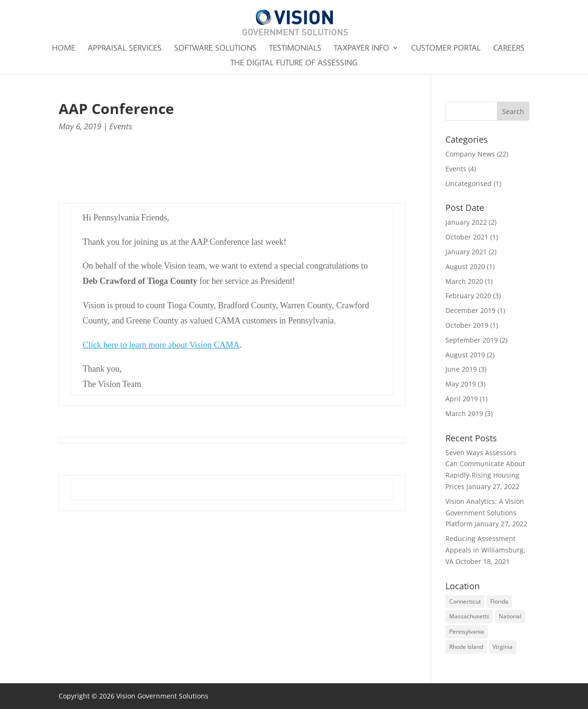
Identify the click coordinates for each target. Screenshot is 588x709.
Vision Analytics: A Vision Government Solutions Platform (485, 513)
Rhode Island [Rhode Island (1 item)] (466, 647)
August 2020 (465, 266)
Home (64, 49)
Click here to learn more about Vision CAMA (161, 345)
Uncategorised (469, 183)
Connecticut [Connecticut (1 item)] (465, 601)
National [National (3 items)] (510, 616)
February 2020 (468, 296)
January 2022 (466, 222)
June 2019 (461, 369)
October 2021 (467, 237)
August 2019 (465, 355)
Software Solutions (215, 49)
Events (121, 126)
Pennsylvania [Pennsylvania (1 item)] (467, 631)
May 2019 (461, 384)
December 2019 (470, 310)
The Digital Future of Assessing (294, 63)
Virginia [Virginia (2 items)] (503, 647)
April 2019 (462, 399)
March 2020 (464, 281)
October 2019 (467, 325)
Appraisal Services (125, 49)
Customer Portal (446, 49)
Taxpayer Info (361, 49)
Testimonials (295, 49)
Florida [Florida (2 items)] (499, 601)
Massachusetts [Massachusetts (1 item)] (469, 616)
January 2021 (466, 252)
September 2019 (472, 340)
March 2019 (464, 413)
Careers (509, 49)
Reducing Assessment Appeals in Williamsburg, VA (485, 550)
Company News (470, 154)
